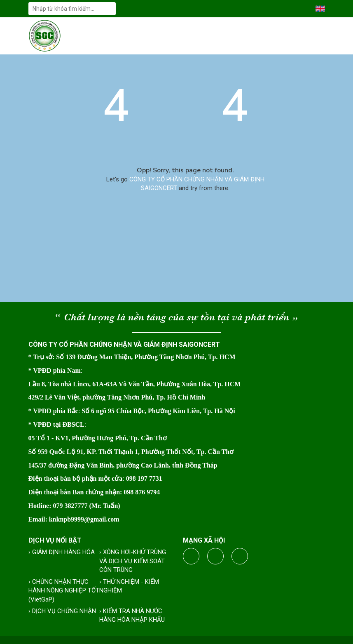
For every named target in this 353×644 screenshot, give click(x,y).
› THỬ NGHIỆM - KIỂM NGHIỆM (129, 586)
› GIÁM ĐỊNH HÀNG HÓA (62, 552)
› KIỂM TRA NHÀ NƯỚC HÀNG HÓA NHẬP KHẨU (132, 615)
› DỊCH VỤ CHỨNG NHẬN (62, 611)
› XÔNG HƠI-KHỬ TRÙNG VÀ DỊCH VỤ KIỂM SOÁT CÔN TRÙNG (133, 561)
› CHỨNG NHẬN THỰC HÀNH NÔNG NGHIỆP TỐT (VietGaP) (64, 591)
